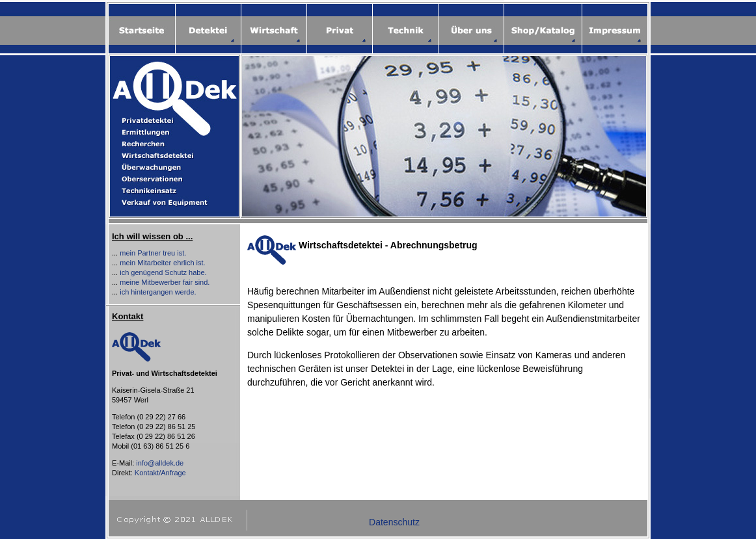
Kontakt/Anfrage (160, 473)
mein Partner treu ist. (153, 253)
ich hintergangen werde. (158, 292)
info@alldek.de (160, 463)
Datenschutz (394, 522)
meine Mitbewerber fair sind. (165, 282)
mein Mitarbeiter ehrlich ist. (162, 263)
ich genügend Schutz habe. (163, 272)
